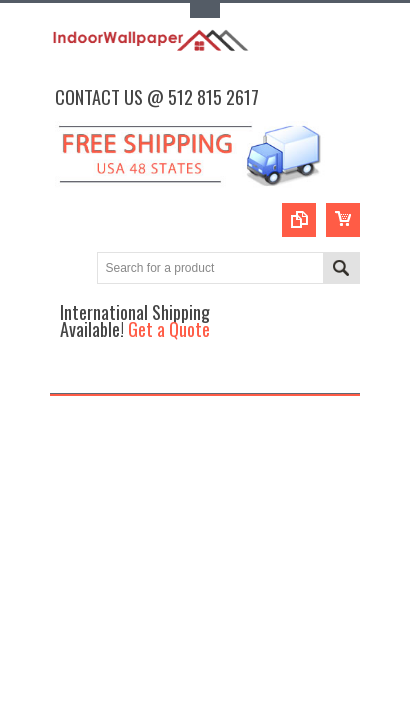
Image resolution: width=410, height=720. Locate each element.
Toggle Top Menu (205, 10)
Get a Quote (169, 328)
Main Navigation (67, 375)
